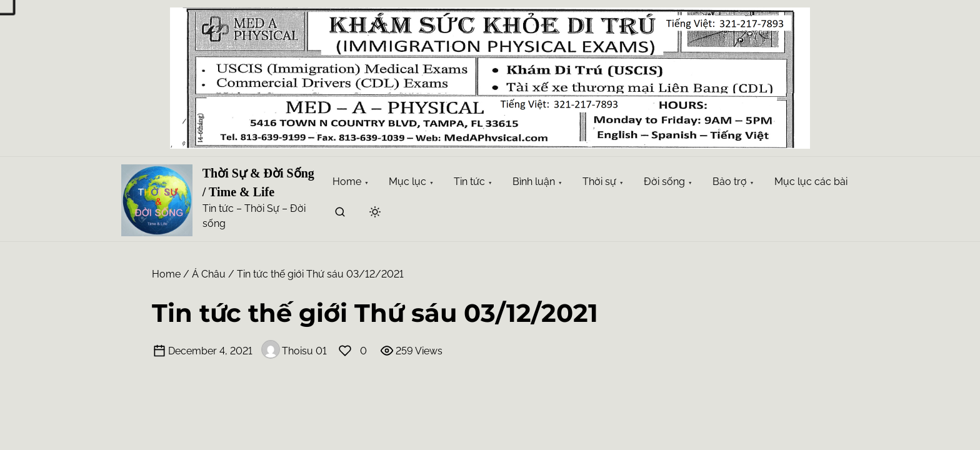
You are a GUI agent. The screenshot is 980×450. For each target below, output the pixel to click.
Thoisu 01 (294, 351)
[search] (340, 214)
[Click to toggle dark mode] (375, 213)
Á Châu (209, 274)
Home (166, 274)
